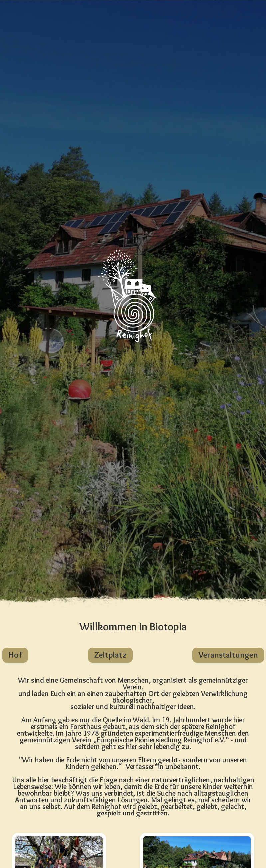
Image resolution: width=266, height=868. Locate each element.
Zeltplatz (110, 655)
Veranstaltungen (228, 655)
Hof (15, 655)
